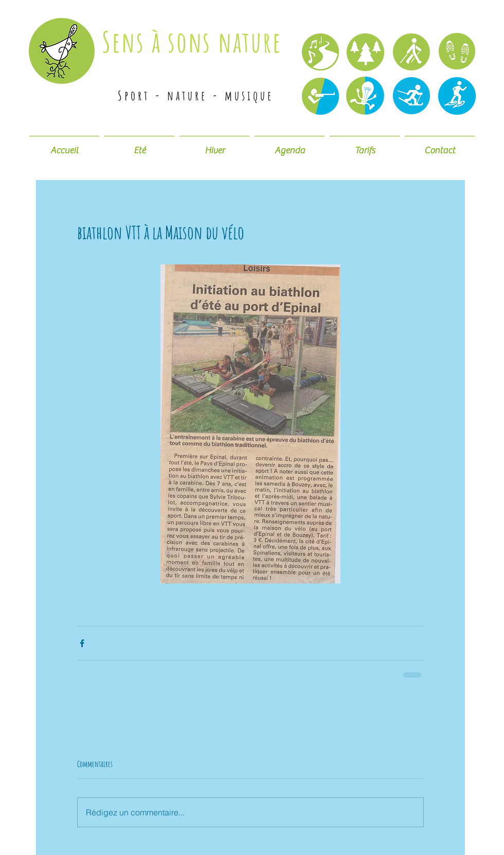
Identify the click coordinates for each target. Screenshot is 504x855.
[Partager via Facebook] (82, 643)
